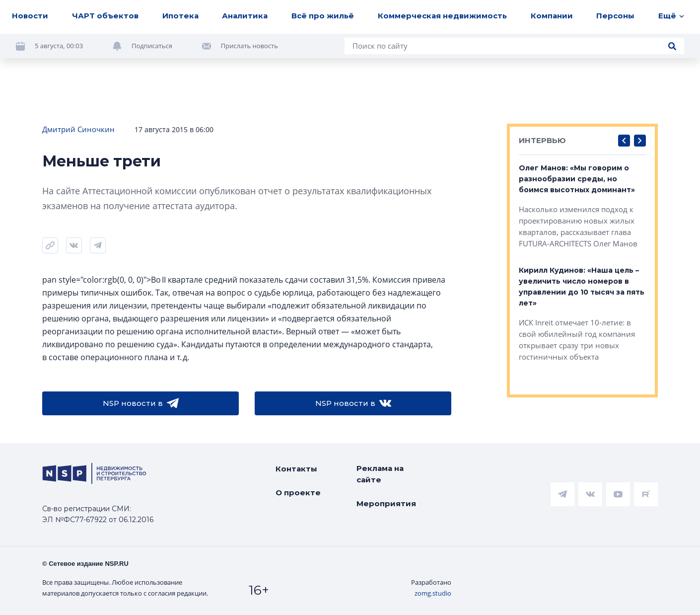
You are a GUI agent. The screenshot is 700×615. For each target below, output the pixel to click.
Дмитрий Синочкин (78, 129)
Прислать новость (249, 46)
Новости (30, 16)
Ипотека (180, 16)
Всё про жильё (323, 16)
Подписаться (152, 46)
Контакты (296, 469)
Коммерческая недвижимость (442, 16)
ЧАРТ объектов (105, 16)
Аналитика (245, 16)
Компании (552, 16)
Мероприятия (386, 503)
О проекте (298, 493)
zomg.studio (433, 593)
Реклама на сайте (380, 474)
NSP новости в (141, 403)
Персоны (615, 16)
